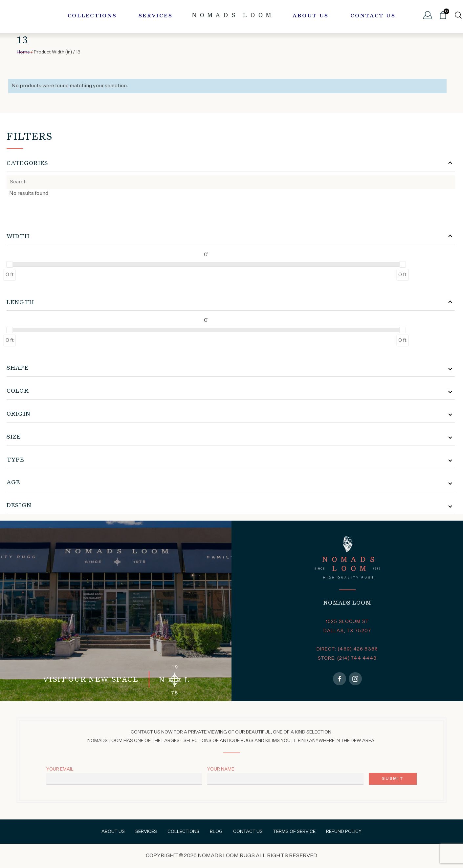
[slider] (10, 264)
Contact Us (373, 16)
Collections (92, 16)
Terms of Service (294, 832)
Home (23, 52)
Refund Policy (344, 832)
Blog (216, 832)
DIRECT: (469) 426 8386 (347, 649)
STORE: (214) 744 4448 (347, 658)
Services (156, 16)
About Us (311, 16)
